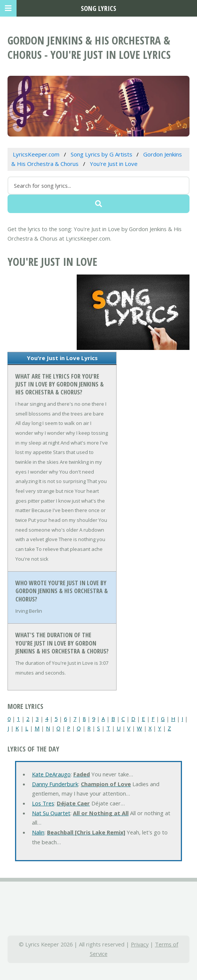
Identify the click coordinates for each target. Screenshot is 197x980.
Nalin (38, 832)
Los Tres (43, 803)
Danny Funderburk (55, 784)
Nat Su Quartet (51, 813)
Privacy (140, 944)
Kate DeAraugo (51, 774)
